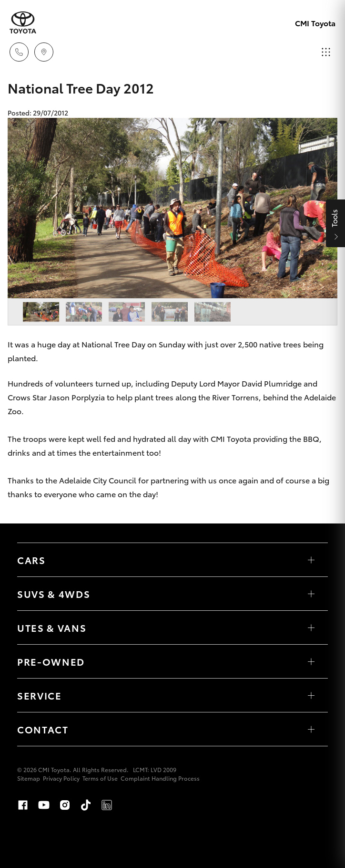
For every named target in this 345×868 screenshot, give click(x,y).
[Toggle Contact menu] (311, 729)
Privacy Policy (61, 778)
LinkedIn (107, 805)
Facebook (23, 805)
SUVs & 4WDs (54, 594)
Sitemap (29, 778)
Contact (43, 729)
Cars (31, 560)
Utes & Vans (52, 627)
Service (40, 695)
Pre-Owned (51, 661)
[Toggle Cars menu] (311, 560)
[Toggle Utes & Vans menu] (311, 627)
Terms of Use (100, 778)
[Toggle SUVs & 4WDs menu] (311, 594)
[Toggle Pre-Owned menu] (311, 661)
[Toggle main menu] (326, 52)
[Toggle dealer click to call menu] (19, 52)
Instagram (65, 805)
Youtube (44, 805)
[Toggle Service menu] (311, 695)
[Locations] (44, 52)
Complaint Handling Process (160, 778)
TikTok (86, 805)
